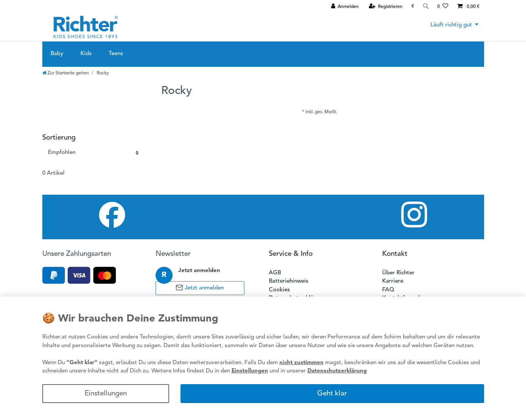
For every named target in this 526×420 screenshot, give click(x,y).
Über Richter (398, 273)
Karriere (393, 281)
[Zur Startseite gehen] (66, 73)
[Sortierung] (93, 153)
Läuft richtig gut (451, 25)
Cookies (279, 290)
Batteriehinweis (289, 281)
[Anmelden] (344, 6)
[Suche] (425, 6)
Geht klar (332, 394)
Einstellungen (106, 394)
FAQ (388, 290)
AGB (275, 273)
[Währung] (412, 6)
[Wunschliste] (443, 6)
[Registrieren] (385, 6)
